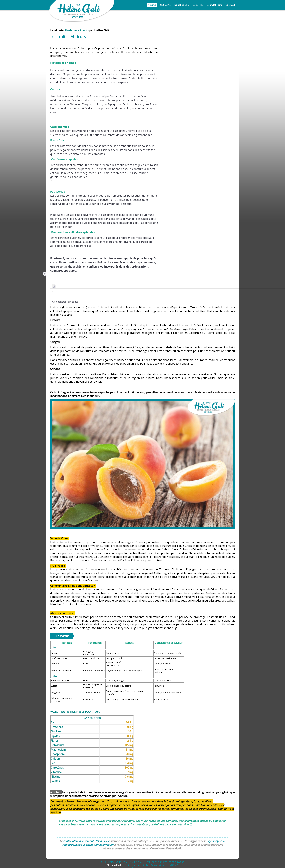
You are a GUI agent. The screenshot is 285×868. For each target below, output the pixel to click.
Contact (230, 5)
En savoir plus (214, 5)
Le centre (198, 5)
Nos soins (165, 5)
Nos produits (182, 5)
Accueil (152, 5)
